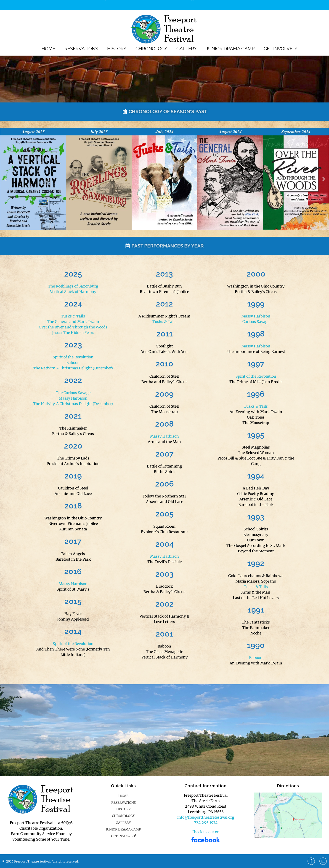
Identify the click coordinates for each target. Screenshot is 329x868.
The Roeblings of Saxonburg (73, 286)
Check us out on (206, 832)
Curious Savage (256, 322)
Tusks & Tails (73, 316)
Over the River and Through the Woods (73, 327)
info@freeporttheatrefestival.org (206, 817)
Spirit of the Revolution (73, 357)
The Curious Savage (73, 393)
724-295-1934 (221, 5)
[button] (5, 179)
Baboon (73, 363)
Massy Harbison (73, 398)
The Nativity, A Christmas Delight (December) (73, 368)
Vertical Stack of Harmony (73, 292)
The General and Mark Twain (73, 322)
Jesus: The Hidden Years (73, 333)
